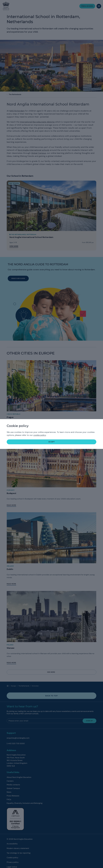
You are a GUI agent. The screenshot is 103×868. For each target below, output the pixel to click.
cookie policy (40, 435)
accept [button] (51, 442)
